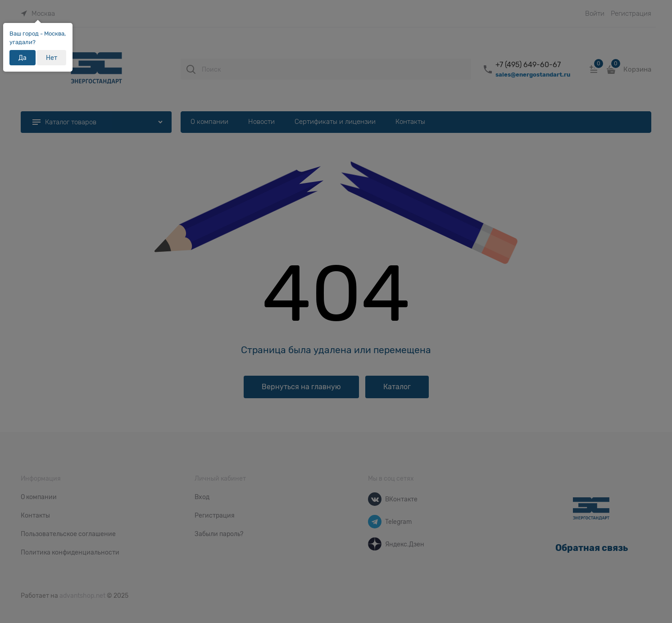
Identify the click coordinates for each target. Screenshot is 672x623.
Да (23, 58)
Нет (52, 58)
